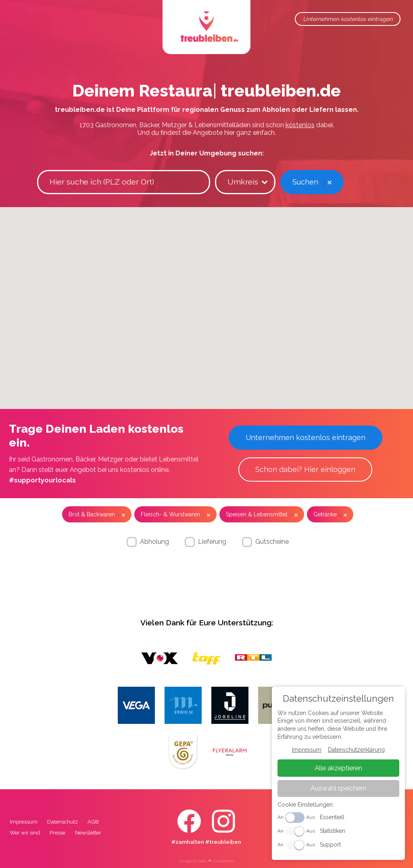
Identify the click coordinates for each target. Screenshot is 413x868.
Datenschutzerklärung (356, 750)
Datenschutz (63, 822)
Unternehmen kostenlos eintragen (348, 19)
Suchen (305, 182)
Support (330, 845)
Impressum (24, 822)
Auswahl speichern (338, 788)
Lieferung (212, 542)
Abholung (154, 542)
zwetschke (223, 861)
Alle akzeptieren (338, 768)
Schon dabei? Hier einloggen (305, 469)
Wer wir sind (25, 833)
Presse (57, 833)
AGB (93, 822)
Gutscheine (272, 542)
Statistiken (333, 831)
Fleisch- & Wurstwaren (170, 514)
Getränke (325, 514)
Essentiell (332, 818)
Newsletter (88, 833)
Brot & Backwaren (92, 514)
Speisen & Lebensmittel (257, 514)
